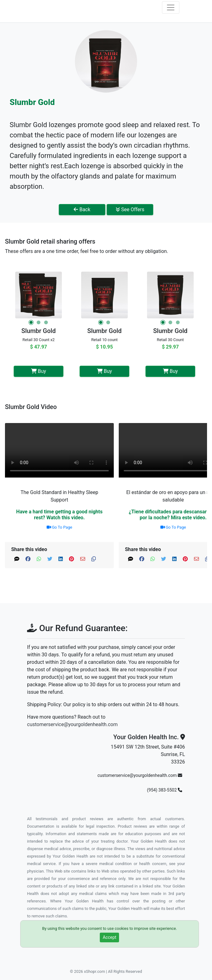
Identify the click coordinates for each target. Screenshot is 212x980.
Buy (39, 371)
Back (82, 209)
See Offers (130, 209)
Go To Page (60, 527)
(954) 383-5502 (165, 790)
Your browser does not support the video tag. (59, 450)
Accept (109, 937)
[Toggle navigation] (171, 7)
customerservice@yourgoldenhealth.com (72, 724)
